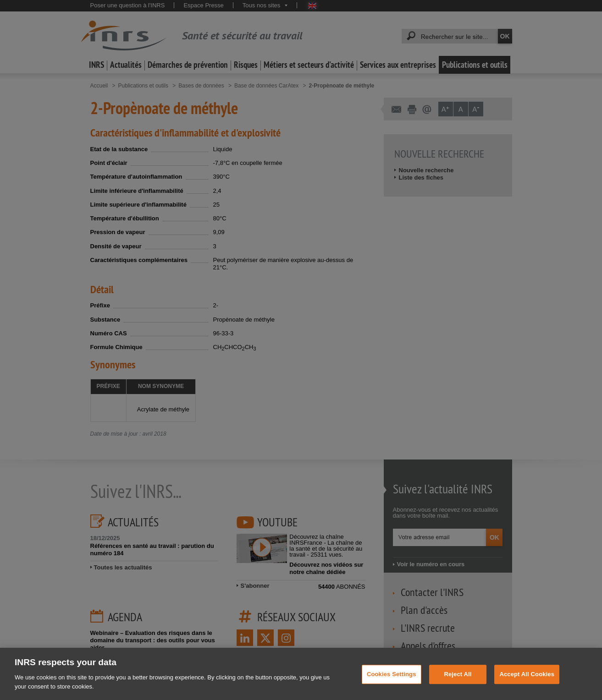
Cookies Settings (392, 680)
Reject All (458, 680)
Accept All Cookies (527, 680)
